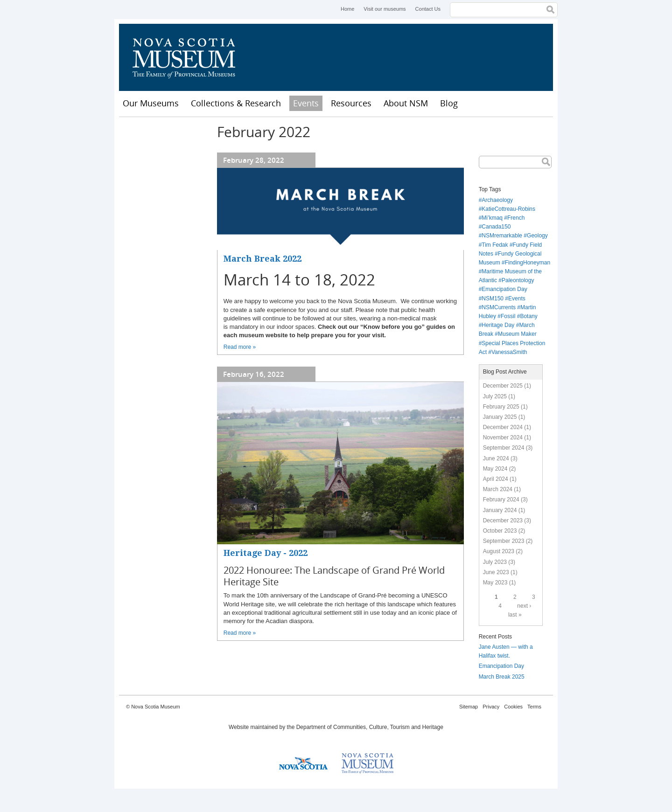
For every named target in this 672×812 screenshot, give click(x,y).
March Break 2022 (262, 259)
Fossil (508, 316)
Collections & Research (236, 103)
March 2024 (498, 489)
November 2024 (503, 437)
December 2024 (503, 427)
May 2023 (495, 583)
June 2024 (496, 458)
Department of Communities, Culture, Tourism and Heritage (370, 727)
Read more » (240, 347)
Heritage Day (498, 325)
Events (306, 103)
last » (515, 615)
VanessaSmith (509, 352)
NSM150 (493, 298)
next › (524, 606)
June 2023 (496, 572)
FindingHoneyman (528, 263)
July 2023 (495, 562)
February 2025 (501, 407)
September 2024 (504, 448)
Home (347, 9)
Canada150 (496, 227)
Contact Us (428, 9)
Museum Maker (517, 334)
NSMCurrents (499, 307)
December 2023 (503, 521)
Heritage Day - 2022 (266, 553)
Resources (351, 103)
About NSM (406, 103)
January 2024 (500, 510)
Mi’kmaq (492, 218)
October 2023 (500, 531)
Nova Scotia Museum (189, 57)
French (516, 218)
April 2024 (496, 479)
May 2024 (495, 469)
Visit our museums (385, 9)
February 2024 (501, 500)
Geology (537, 236)
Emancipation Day (504, 289)
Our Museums (151, 103)
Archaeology (497, 200)
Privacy (491, 707)
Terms (534, 707)
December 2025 (503, 386)
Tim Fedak (495, 245)
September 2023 (504, 541)
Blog (449, 103)
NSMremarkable (502, 236)
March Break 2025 (502, 677)
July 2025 (495, 396)
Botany (528, 316)
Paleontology (518, 280)
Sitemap (469, 707)
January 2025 (500, 417)
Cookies (513, 707)
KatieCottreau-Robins (508, 209)
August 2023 (499, 551)
